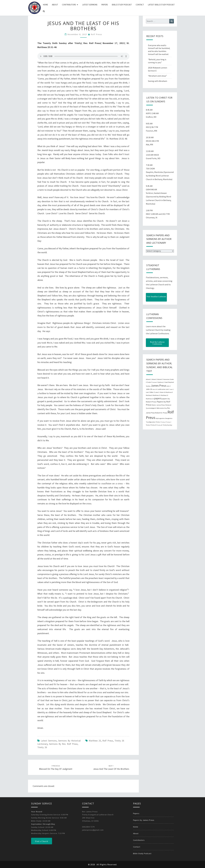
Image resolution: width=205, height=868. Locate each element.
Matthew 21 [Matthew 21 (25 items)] (157, 395)
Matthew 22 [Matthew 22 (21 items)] (165, 395)
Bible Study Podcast (122, 5)
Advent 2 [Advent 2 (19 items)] (154, 379)
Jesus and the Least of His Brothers (111, 768)
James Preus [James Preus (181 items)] (159, 386)
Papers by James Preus (144, 820)
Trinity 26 (42, 747)
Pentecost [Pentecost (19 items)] (168, 405)
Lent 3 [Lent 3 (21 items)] (148, 392)
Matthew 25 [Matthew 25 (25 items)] (150, 399)
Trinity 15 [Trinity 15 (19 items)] (154, 425)
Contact (140, 5)
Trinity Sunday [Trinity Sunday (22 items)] (167, 425)
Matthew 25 (95, 741)
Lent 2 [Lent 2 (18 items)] (172, 389)
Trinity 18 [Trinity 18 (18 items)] (160, 425)
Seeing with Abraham (158, 81)
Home (45, 5)
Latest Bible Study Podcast (161, 5)
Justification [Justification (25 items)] (161, 389)
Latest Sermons (90, 5)
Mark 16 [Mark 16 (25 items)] (163, 392)
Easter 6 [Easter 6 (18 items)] (155, 382)
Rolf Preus (96, 34)
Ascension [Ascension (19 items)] (166, 379)
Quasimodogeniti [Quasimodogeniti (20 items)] (151, 408)
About (55, 5)
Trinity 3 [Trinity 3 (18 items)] (169, 422)
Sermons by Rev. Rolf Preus (63, 744)
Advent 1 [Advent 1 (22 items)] (149, 379)
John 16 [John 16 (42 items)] (149, 389)
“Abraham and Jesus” (157, 76)
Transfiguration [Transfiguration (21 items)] (151, 422)
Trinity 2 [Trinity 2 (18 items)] (163, 422)
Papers (105, 5)
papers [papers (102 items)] (158, 398)
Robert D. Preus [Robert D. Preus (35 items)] (161, 413)
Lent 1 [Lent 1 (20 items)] (168, 389)
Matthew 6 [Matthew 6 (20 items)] (149, 395)
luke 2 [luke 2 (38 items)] (152, 392)
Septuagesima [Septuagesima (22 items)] (160, 418)
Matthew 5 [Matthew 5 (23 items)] (169, 392)
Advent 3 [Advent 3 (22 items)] (160, 379)
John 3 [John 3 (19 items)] (169, 386)
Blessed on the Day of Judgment (56, 768)
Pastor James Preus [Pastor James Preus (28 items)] (158, 405)
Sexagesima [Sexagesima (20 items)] (169, 418)
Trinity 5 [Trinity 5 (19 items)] (148, 425)
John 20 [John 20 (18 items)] (155, 389)
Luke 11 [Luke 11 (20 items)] (157, 392)
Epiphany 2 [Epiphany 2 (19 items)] (161, 382)
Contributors (69, 5)
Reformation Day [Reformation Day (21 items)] (162, 408)
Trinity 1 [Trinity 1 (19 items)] (158, 422)
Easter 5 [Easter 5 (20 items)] (150, 382)
